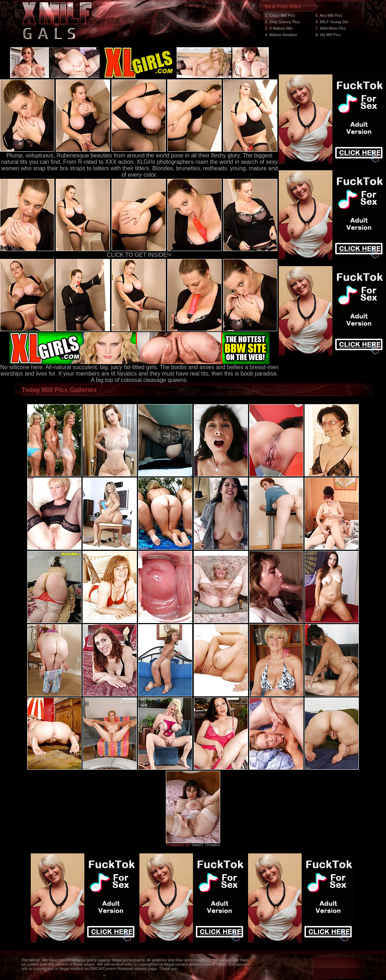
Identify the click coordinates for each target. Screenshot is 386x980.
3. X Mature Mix (279, 28)
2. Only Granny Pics (282, 22)
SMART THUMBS (206, 845)
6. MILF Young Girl (332, 22)
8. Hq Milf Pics (328, 35)
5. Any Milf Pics (329, 15)
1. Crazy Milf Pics (280, 15)
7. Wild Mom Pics (331, 28)
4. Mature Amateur (281, 35)
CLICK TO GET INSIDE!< (139, 255)
